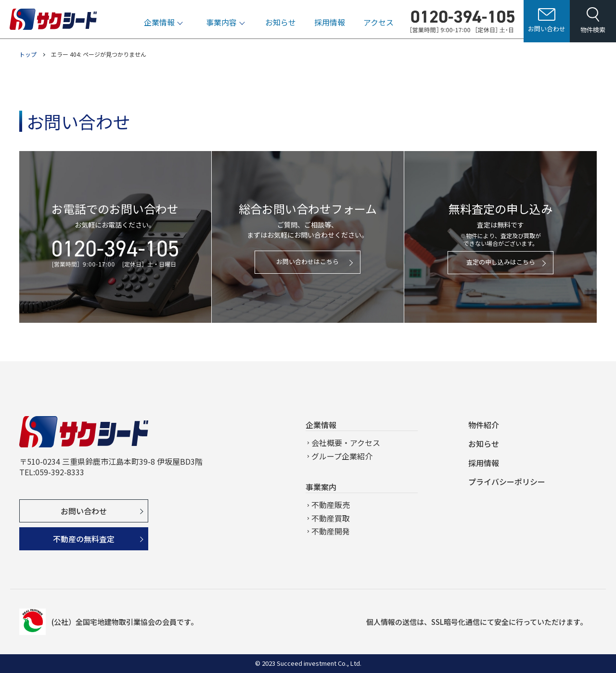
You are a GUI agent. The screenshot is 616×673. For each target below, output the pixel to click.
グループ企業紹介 (342, 456)
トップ (28, 54)
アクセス (379, 25)
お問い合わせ (84, 511)
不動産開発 (331, 531)
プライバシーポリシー (507, 482)
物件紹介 (484, 425)
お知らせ (281, 25)
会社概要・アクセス (346, 443)
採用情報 (330, 25)
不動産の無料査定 (84, 539)
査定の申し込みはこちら (501, 262)
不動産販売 (331, 505)
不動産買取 (331, 518)
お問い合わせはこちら (308, 261)
